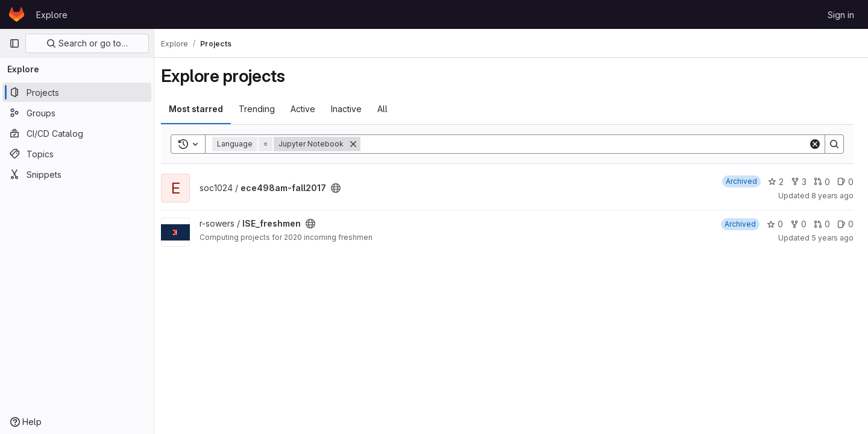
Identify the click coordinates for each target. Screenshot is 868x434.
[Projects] (77, 92)
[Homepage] (17, 14)
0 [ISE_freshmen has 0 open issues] (845, 224)
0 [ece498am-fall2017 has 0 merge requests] (822, 182)
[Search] (588, 144)
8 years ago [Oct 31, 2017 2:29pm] (832, 196)
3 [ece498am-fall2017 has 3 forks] (799, 182)
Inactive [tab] (354, 109)
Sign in (841, 15)
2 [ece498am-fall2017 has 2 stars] (776, 182)
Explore (52, 15)
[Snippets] (77, 174)
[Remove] (361, 144)
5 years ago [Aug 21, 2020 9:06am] (832, 238)
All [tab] (390, 109)
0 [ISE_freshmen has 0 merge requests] (822, 224)
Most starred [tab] (204, 109)
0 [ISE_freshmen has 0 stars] (775, 224)
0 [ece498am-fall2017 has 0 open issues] (845, 182)
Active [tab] (311, 109)
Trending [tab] (265, 109)
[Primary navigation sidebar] (14, 43)
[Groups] (77, 113)
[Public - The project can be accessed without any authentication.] (344, 188)
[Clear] (815, 144)
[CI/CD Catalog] (77, 133)
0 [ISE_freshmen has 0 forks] (798, 224)
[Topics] (77, 154)
